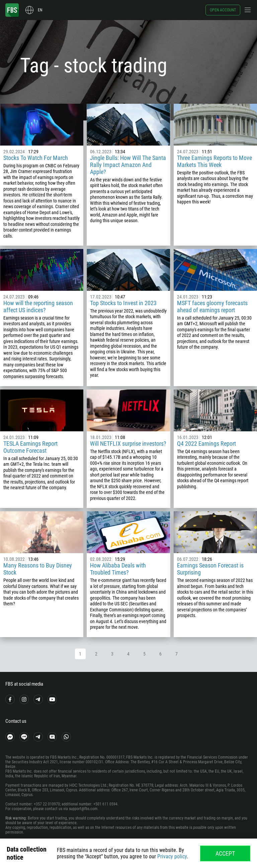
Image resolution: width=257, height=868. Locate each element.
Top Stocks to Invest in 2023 (123, 303)
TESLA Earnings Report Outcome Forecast (30, 447)
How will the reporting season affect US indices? (38, 307)
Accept (225, 853)
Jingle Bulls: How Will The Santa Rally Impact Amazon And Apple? (128, 165)
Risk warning (16, 818)
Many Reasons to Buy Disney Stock (38, 569)
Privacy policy (172, 856)
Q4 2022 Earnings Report (206, 444)
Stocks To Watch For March (36, 158)
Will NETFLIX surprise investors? (128, 444)
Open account (223, 10)
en (40, 10)
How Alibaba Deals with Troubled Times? (118, 569)
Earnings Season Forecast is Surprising (210, 569)
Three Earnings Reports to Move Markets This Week (215, 161)
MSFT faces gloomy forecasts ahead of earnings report (212, 307)
